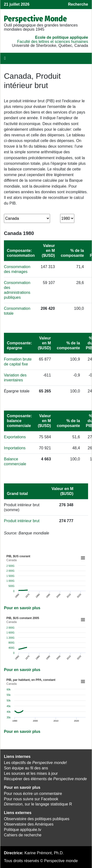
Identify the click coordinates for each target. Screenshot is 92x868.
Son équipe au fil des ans (26, 768)
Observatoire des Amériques (29, 824)
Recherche (78, 4)
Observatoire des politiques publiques (37, 819)
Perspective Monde (35, 19)
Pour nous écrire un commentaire (33, 794)
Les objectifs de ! (35, 763)
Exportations (15, 437)
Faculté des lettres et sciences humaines (53, 42)
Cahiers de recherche (23, 835)
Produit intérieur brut (22, 521)
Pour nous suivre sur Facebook (31, 799)
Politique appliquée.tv (23, 830)
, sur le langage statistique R (38, 804)
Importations (15, 448)
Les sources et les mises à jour (31, 773)
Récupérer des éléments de (45, 779)
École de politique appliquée (62, 37)
